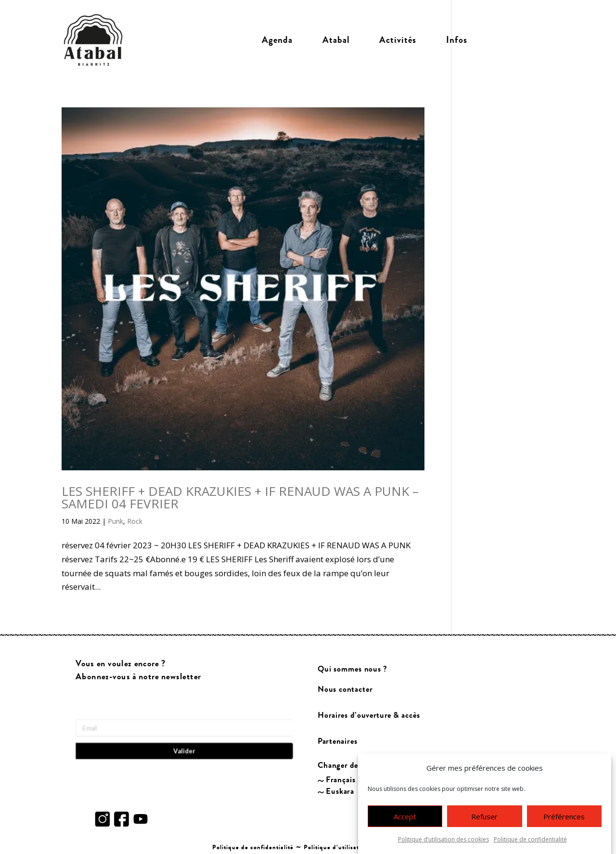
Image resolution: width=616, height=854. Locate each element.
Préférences (564, 821)
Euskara (340, 791)
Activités (398, 40)
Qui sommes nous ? (353, 669)
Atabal (336, 40)
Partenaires (338, 742)
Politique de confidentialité (530, 844)
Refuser (484, 821)
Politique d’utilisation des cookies (443, 844)
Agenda (277, 40)
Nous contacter (345, 689)
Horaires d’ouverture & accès (369, 715)
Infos (457, 40)
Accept (405, 821)
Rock (135, 521)
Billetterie (519, 40)
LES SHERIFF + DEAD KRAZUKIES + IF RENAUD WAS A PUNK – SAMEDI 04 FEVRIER (240, 497)
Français (341, 780)
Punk (115, 521)
